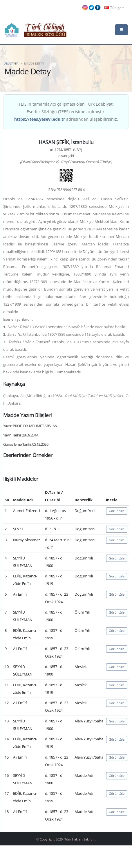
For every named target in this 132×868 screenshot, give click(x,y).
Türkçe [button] (114, 8)
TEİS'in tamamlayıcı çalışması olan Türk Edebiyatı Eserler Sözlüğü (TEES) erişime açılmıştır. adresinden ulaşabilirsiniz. (66, 112)
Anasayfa (11, 63)
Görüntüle (117, 511)
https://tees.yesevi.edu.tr (40, 119)
